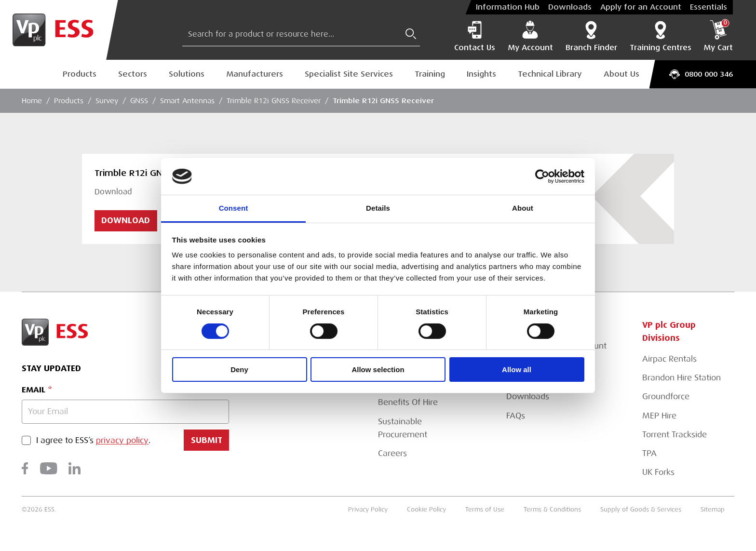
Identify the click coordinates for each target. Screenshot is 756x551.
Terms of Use (485, 509)
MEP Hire (659, 416)
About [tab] (523, 208)
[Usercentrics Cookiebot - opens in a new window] (542, 176)
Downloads (570, 7)
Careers (392, 453)
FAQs (516, 416)
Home (32, 101)
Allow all (517, 370)
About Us (621, 74)
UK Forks (658, 472)
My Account (530, 36)
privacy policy (122, 440)
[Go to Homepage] (59, 30)
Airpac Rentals (669, 359)
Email (34, 390)
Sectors (133, 74)
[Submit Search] (411, 34)
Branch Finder (591, 36)
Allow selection (378, 370)
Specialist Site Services (349, 74)
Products (80, 74)
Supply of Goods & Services (641, 509)
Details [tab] (378, 208)
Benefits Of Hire (408, 402)
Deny (239, 370)
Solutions (187, 74)
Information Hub (508, 7)
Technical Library (550, 74)
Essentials (709, 7)
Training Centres (661, 36)
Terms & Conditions (552, 509)
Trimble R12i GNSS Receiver (274, 101)
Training (430, 74)
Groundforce (666, 396)
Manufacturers (255, 74)
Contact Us (475, 36)
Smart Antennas (187, 101)
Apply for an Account (641, 7)
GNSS (139, 101)
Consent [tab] (234, 208)
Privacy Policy (368, 509)
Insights (481, 74)
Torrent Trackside (675, 435)
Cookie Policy (426, 509)
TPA (649, 453)
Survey (107, 101)
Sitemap (713, 509)
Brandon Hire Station (682, 378)
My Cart (718, 36)
